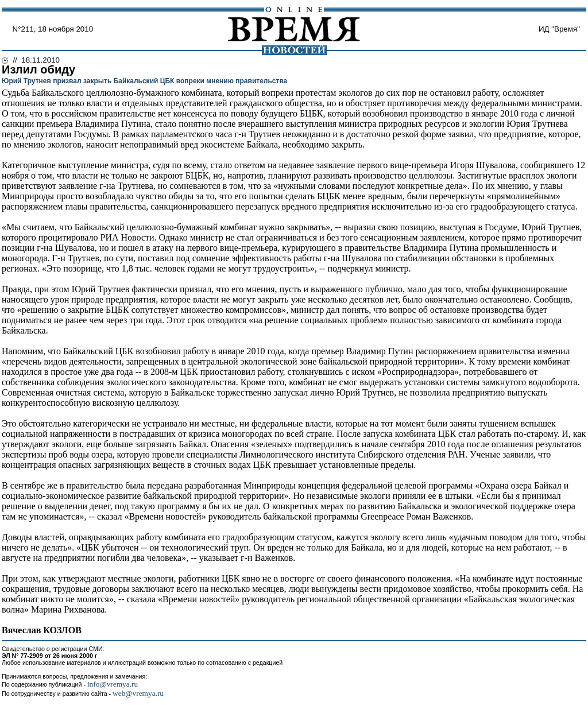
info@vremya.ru (113, 684)
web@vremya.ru (138, 693)
